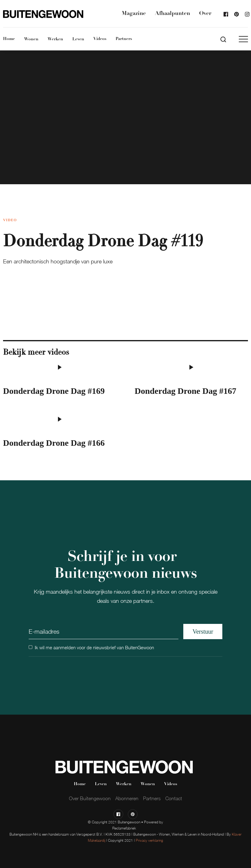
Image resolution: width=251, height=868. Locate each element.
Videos (100, 39)
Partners (124, 39)
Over (205, 14)
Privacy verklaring (149, 840)
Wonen (31, 39)
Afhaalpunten (172, 14)
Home (9, 39)
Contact (174, 798)
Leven (78, 39)
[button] (243, 39)
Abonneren (127, 798)
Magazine (134, 14)
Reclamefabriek (124, 828)
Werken (55, 39)
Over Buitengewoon (90, 798)
